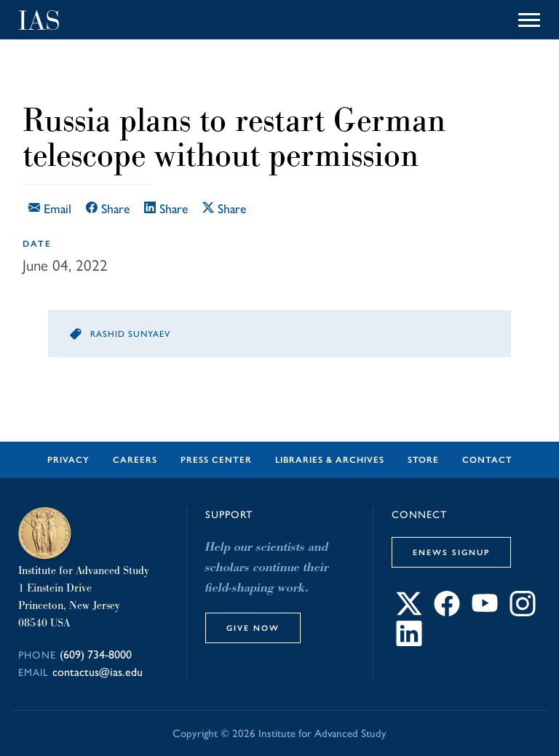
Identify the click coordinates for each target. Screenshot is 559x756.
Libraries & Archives (330, 460)
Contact (487, 460)
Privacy (68, 460)
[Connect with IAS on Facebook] (447, 612)
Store (423, 460)
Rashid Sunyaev (130, 334)
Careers (135, 460)
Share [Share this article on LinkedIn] (166, 208)
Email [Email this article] (50, 208)
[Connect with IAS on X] (409, 612)
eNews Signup (451, 552)
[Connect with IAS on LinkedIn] (409, 641)
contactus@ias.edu (98, 672)
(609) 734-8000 (96, 654)
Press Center (216, 460)
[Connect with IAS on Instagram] (523, 612)
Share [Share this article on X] (224, 208)
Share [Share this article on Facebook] (108, 208)
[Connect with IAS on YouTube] (485, 612)
